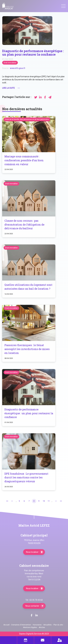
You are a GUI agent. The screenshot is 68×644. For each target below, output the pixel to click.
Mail (43, 640)
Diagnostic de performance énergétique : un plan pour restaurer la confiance (29, 413)
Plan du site (58, 625)
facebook (31, 615)
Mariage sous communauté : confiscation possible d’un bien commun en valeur (24, 160)
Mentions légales (30, 627)
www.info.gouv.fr (18, 68)
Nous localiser (32, 552)
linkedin (37, 615)
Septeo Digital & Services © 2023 (34, 634)
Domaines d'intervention (21, 625)
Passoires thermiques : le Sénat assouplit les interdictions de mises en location (27, 349)
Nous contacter (32, 606)
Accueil (6, 625)
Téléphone (8, 640)
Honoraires (37, 625)
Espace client (60, 640)
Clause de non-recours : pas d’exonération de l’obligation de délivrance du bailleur (24, 224)
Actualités (48, 625)
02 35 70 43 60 (36, 600)
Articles (42, 627)
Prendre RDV (26, 640)
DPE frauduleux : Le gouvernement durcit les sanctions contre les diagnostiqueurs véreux (26, 477)
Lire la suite (8, 88)
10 (44, 501)
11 (49, 501)
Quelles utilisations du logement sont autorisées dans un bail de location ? (28, 287)
